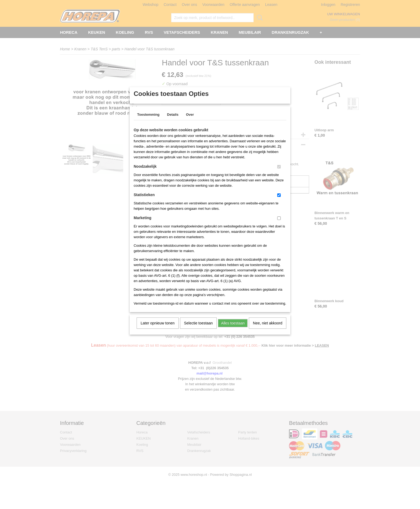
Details (173, 121)
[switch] (279, 174)
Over (190, 121)
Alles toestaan (233, 330)
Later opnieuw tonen (158, 330)
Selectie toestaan (198, 330)
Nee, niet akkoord (268, 330)
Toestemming (148, 121)
